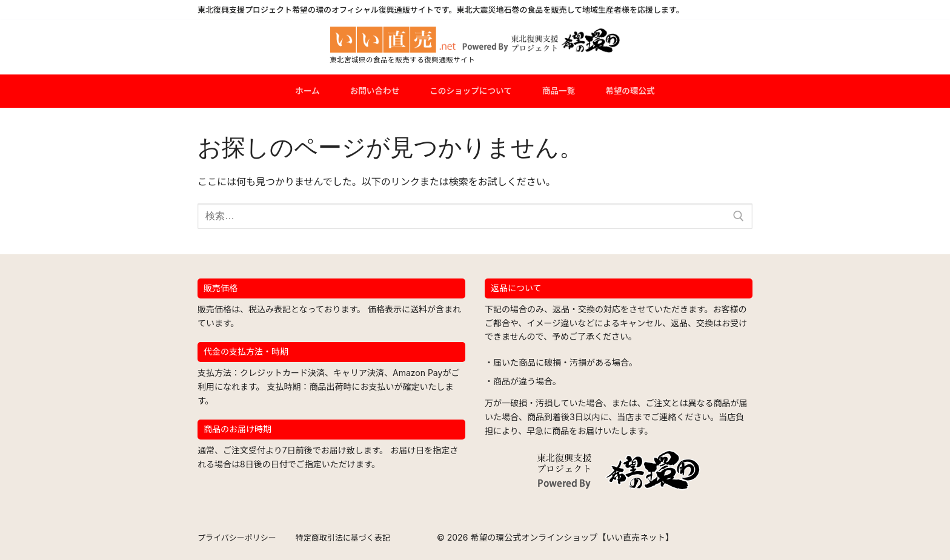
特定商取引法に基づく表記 (343, 538)
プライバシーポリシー (237, 538)
